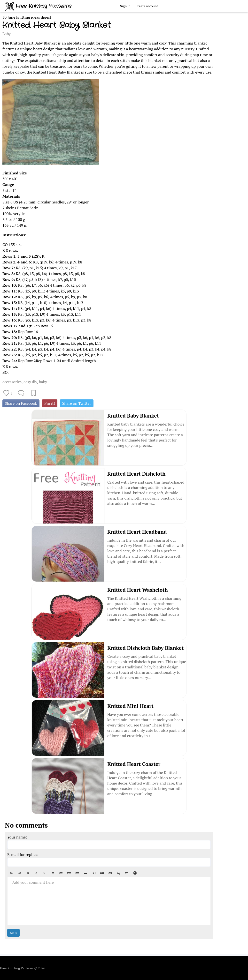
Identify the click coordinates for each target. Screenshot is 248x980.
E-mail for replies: (23, 854)
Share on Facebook (21, 403)
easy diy (30, 382)
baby (43, 382)
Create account (147, 6)
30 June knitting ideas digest (27, 17)
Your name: (17, 837)
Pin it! (50, 403)
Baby (7, 34)
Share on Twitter (77, 403)
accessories (12, 382)
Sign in (125, 6)
